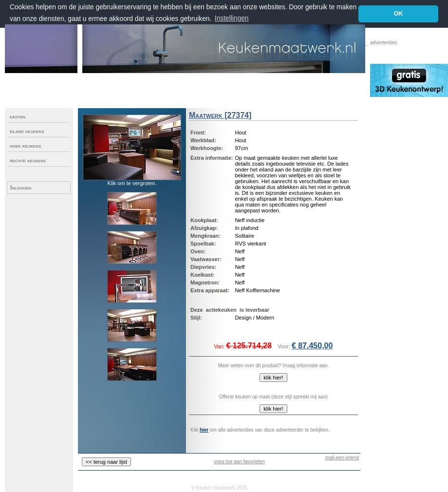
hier (204, 430)
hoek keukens (25, 146)
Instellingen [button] (232, 18)
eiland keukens (27, 131)
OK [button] (399, 14)
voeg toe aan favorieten (239, 462)
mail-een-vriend (342, 458)
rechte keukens (28, 160)
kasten (18, 116)
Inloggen (21, 188)
